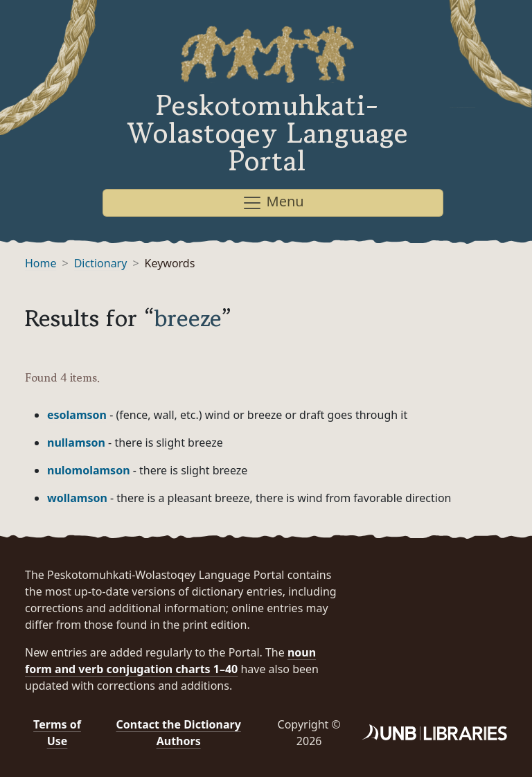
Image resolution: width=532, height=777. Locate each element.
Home (41, 263)
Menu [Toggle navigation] (273, 203)
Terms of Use (57, 733)
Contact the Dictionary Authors (179, 733)
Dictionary (101, 263)
